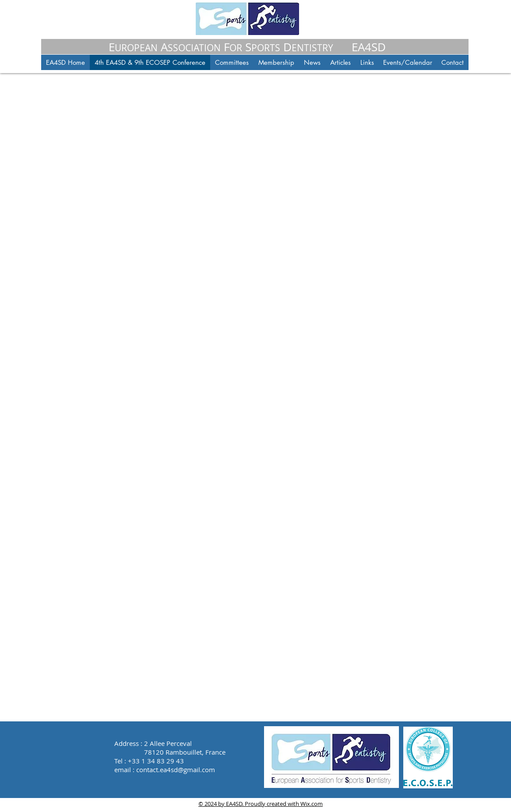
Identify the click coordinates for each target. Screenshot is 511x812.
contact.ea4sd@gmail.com (176, 770)
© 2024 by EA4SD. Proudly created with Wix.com (261, 804)
